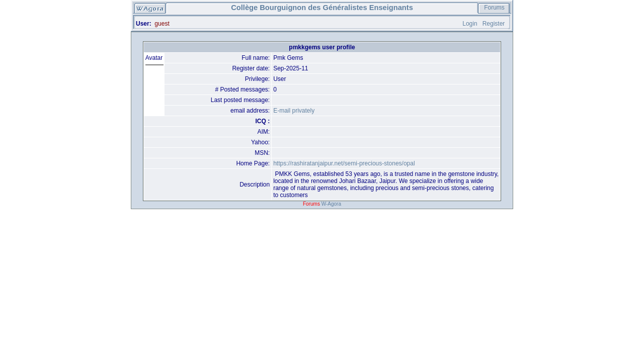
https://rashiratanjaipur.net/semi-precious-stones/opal (344, 163)
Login (470, 24)
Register (494, 24)
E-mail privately (294, 111)
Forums (494, 8)
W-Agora (331, 204)
